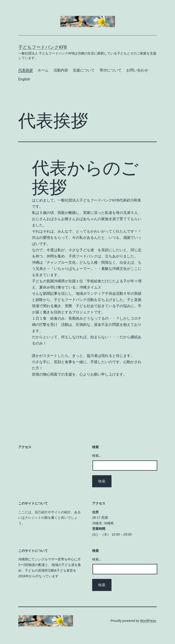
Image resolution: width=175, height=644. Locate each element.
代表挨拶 (26, 70)
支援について (84, 70)
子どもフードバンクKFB (43, 47)
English (24, 79)
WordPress (148, 621)
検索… (97, 456)
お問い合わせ (137, 70)
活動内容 (61, 70)
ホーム (43, 70)
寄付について (111, 70)
